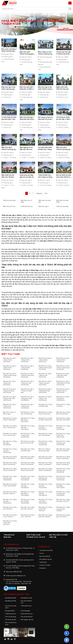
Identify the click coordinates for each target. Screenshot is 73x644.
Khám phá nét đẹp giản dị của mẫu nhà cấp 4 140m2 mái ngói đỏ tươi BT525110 (27, 176)
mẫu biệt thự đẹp (48, 220)
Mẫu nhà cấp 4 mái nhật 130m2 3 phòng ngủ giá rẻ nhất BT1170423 (45, 88)
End (46, 193)
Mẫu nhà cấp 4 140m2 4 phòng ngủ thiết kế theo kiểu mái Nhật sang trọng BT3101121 (9, 148)
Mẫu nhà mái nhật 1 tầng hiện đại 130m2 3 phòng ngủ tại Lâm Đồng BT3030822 (27, 118)
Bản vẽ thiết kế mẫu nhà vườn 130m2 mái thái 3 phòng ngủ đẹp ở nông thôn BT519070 (64, 176)
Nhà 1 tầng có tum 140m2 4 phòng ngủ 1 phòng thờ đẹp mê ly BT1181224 (45, 53)
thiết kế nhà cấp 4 (58, 292)
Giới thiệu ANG (33, 535)
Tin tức (42, 553)
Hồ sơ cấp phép (25, 611)
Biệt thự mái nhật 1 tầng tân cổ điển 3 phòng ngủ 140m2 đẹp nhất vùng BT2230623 (27, 88)
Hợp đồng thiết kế (11, 598)
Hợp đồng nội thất (11, 601)
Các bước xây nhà (11, 620)
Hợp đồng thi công (26, 598)
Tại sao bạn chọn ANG (46, 550)
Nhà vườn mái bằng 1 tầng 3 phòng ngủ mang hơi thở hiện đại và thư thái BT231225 (9, 50)
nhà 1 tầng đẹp (62, 339)
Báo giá (7, 537)
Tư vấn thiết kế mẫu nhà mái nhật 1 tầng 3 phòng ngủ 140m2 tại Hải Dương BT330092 (9, 118)
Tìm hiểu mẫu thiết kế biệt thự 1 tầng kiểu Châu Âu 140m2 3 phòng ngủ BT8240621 (46, 148)
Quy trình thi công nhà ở (11, 607)
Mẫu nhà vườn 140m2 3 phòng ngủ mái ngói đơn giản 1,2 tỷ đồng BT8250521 (63, 148)
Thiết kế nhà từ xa (11, 614)
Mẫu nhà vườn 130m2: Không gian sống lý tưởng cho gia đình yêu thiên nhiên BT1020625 (27, 53)
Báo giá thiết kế (10, 611)
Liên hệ (53, 537)
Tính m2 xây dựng (11, 617)
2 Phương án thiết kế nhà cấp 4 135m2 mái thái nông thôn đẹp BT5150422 (63, 118)
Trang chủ (9, 535)
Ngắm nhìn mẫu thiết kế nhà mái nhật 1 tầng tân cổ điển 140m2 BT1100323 (63, 88)
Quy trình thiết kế (45, 556)
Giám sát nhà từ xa (27, 614)
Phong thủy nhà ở (36, 537)
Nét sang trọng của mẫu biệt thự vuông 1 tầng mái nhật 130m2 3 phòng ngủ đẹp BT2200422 (45, 118)
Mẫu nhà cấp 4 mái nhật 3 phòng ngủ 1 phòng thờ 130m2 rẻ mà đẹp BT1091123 (9, 88)
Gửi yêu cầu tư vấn (58, 535)
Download (42, 568)
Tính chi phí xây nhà (27, 617)
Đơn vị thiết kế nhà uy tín (11, 624)
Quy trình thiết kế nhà (26, 602)
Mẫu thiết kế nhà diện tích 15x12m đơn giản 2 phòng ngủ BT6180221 (8, 176)
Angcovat (21, 27)
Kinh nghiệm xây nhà (46, 559)
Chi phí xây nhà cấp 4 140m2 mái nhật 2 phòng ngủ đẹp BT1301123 (63, 53)
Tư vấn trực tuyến (45, 565)
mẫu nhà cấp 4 (27, 249)
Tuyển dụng (43, 562)
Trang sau (39, 193)
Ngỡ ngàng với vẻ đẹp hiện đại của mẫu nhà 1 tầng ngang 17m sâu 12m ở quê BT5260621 (27, 148)
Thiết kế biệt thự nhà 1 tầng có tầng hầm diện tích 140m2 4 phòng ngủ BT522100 (45, 176)
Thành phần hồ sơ (26, 606)
